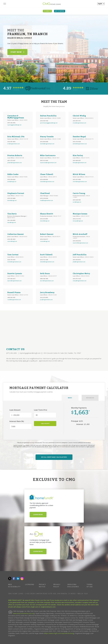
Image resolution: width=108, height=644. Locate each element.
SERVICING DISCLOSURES (73, 586)
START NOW (17, 52)
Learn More (38, 515)
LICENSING (30, 584)
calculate (45, 423)
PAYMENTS (47, 11)
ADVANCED (90, 398)
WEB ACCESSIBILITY (14, 586)
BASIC (70, 398)
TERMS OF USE (90, 586)
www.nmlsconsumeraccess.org (24, 613)
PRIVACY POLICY (57, 586)
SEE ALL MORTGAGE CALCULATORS (54, 457)
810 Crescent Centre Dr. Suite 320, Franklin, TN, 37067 (62, 353)
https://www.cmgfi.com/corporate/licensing (59, 633)
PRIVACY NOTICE (42, 586)
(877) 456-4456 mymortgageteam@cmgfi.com (23, 353)
